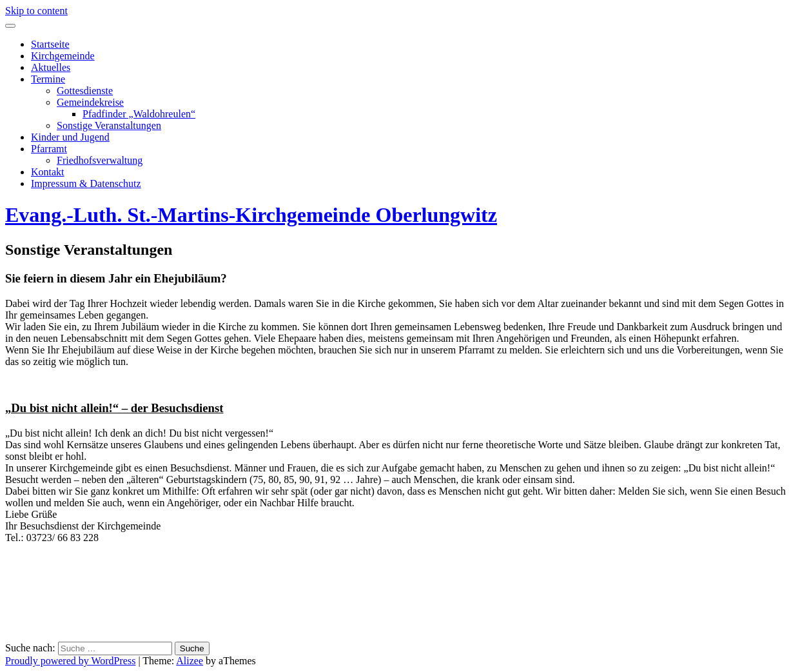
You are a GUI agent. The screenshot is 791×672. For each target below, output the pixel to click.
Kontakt (48, 172)
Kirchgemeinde (63, 56)
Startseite (50, 44)
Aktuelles (51, 67)
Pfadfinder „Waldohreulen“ (139, 114)
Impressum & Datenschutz (86, 183)
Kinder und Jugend (70, 137)
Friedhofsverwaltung (100, 160)
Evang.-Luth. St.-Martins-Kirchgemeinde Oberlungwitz (251, 215)
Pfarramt (49, 149)
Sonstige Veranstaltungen (109, 125)
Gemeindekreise (90, 102)
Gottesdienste (85, 91)
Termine (48, 79)
